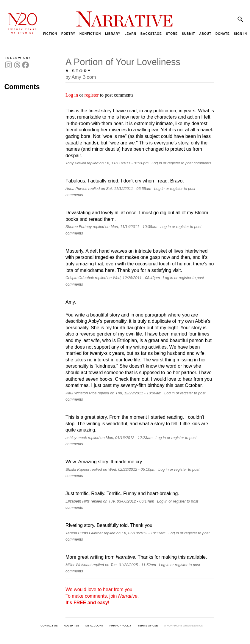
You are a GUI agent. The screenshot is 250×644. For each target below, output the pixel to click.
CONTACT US (49, 626)
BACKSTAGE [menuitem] (151, 34)
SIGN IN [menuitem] (240, 34)
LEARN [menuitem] (130, 34)
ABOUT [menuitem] (205, 34)
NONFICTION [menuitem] (90, 34)
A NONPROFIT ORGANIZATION (183, 626)
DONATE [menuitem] (222, 34)
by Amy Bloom (81, 77)
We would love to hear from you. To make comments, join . (102, 596)
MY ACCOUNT (94, 626)
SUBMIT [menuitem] (188, 34)
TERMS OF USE (148, 626)
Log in (72, 95)
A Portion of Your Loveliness (123, 62)
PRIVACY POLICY (121, 626)
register (92, 95)
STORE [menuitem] (172, 34)
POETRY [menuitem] (68, 34)
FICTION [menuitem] (50, 34)
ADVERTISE (72, 626)
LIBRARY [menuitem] (113, 34)
